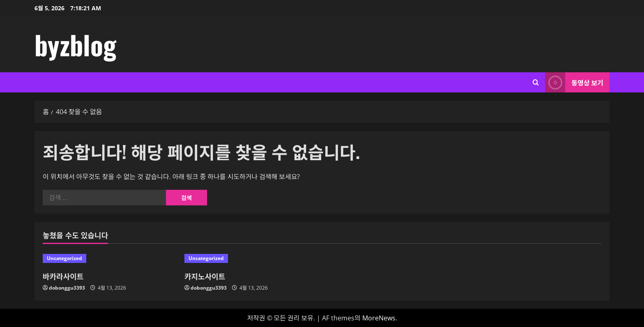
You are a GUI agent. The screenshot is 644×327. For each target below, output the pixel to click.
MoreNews (379, 318)
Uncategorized (64, 258)
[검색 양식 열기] (536, 82)
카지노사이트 (205, 276)
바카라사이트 (63, 276)
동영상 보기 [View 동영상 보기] (574, 82)
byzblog (75, 44)
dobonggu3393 (67, 288)
